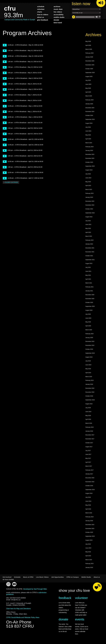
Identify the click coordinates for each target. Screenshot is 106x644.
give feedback (43, 20)
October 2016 (89, 486)
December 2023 (90, 154)
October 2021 (89, 256)
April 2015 (88, 556)
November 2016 (90, 482)
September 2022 (90, 213)
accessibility (59, 15)
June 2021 (88, 271)
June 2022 (88, 225)
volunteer (41, 9)
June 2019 (88, 365)
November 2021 (90, 252)
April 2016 (88, 509)
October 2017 (89, 443)
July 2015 (88, 544)
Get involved (7, 577)
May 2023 (88, 182)
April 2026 (88, 45)
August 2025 (89, 76)
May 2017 (88, 458)
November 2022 (90, 205)
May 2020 (88, 322)
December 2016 (90, 478)
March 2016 (89, 513)
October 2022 (89, 209)
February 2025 (89, 100)
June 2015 (88, 548)
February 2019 (89, 380)
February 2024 (89, 147)
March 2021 (89, 283)
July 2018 (88, 408)
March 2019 (89, 377)
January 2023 (89, 197)
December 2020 (90, 295)
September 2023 (90, 166)
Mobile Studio (86, 577)
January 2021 (89, 291)
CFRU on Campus (73, 577)
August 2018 (89, 404)
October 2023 (89, 162)
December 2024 (90, 108)
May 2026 (88, 41)
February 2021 (89, 287)
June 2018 (88, 412)
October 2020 (89, 302)
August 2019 (89, 357)
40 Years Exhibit (8, 580)
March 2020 (89, 330)
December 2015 (90, 525)
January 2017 (89, 474)
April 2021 (88, 279)
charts (40, 12)
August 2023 (89, 170)
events (80, 619)
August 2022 (89, 217)
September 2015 (90, 536)
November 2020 (90, 299)
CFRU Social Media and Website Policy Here (23, 617)
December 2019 (90, 341)
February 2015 (89, 564)
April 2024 (88, 139)
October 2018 (89, 396)
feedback (65, 598)
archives (57, 6)
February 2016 (89, 517)
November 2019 (90, 345)
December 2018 (90, 388)
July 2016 (88, 497)
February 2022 (89, 240)
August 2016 (89, 493)
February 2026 (89, 53)
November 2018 (90, 392)
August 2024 (89, 123)
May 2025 (88, 88)
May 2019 (88, 369)
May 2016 (88, 505)
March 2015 (89, 560)
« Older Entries (11, 182)
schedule (41, 6)
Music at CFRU (28, 577)
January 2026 (89, 57)
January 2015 (89, 568)
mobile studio (59, 17)
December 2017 (90, 435)
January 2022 (89, 244)
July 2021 (88, 267)
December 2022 (90, 201)
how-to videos (43, 15)
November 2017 (90, 439)
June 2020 (88, 318)
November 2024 (90, 112)
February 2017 (89, 470)
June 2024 (88, 131)
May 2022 (88, 228)
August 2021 (89, 263)
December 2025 (90, 61)
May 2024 (88, 135)
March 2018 (89, 423)
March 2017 (89, 466)
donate (56, 20)
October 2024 (89, 115)
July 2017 (88, 451)
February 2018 (89, 427)
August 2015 (89, 540)
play (4, 45)
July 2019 (88, 361)
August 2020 (89, 310)
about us (41, 17)
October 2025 (89, 69)
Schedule (17, 577)
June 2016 (88, 501)
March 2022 (89, 236)
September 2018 (90, 400)
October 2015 (89, 532)
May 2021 (88, 275)
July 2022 (88, 221)
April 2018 (88, 419)
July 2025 (88, 80)
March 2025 (89, 96)
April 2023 (88, 186)
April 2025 (88, 92)
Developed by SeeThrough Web (35, 589)
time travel (58, 23)
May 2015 (88, 552)
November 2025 (90, 65)
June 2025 (88, 84)
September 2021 (90, 260)
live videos (58, 12)
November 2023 (90, 158)
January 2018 (89, 431)
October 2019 (89, 349)
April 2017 (88, 462)
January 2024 (89, 151)
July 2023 (88, 174)
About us (97, 577)
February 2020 (89, 334)
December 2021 (90, 248)
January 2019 (89, 384)
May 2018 (88, 416)
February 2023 (89, 193)
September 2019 (90, 353)
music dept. (58, 9)
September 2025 (90, 73)
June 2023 (88, 178)
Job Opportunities (58, 577)
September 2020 (90, 306)
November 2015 (90, 529)
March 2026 (89, 49)
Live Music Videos (42, 577)
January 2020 (89, 338)
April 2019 (88, 373)
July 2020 (88, 314)
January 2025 (89, 104)
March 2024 (89, 143)
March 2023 (89, 189)
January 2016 (89, 521)
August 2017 (89, 447)
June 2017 (88, 454)
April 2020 (88, 326)
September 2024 (90, 119)
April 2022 (88, 232)
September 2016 (90, 490)
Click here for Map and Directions (18, 609)
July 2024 (88, 127)
